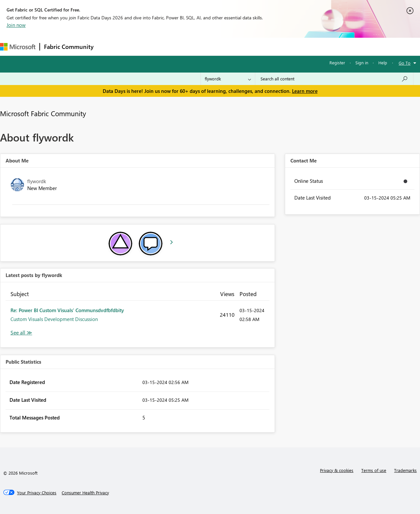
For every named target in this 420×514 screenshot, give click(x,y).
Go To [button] (405, 63)
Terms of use (374, 470)
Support (276, 46)
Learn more (305, 91)
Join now (16, 25)
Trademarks (405, 470)
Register (337, 63)
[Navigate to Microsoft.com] (18, 47)
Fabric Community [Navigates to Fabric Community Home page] (69, 47)
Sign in (362, 63)
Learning (248, 46)
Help (383, 63)
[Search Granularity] (228, 79)
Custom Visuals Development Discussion (54, 319)
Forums (108, 46)
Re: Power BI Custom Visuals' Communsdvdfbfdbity (67, 310)
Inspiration (137, 46)
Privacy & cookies (337, 470)
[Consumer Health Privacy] (85, 493)
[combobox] (334, 79)
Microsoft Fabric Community (43, 113)
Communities (193, 46)
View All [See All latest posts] (21, 333)
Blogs (223, 46)
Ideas (164, 46)
